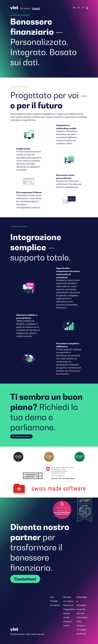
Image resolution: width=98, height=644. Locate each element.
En (79, 8)
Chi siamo (25, 8)
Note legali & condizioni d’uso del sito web (82, 605)
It (87, 8)
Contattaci (25, 579)
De (74, 8)
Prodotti (36, 8)
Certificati (81, 634)
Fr (83, 8)
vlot (52, 597)
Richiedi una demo (21, 436)
